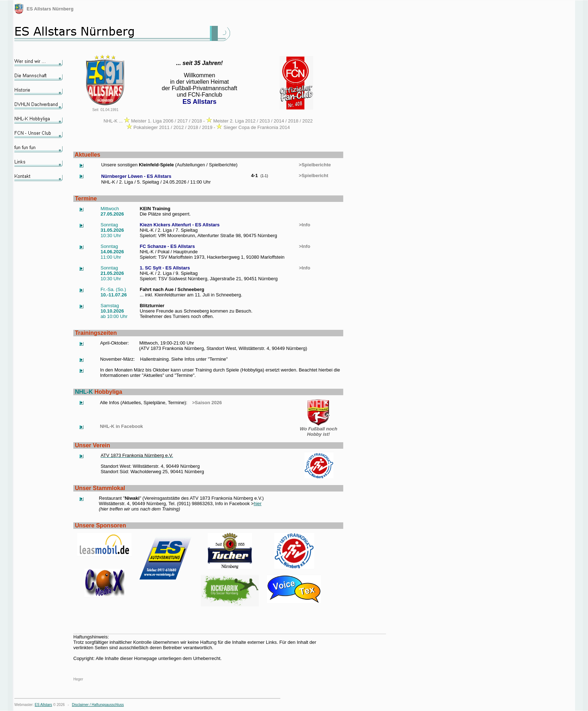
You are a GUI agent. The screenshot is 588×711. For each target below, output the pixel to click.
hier (258, 504)
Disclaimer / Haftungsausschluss (98, 705)
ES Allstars (43, 705)
